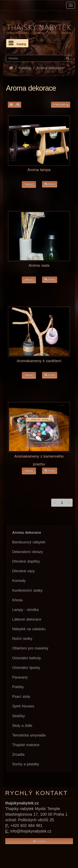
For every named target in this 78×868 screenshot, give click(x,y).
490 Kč (29, 280)
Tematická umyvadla (29, 735)
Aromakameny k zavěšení (39, 361)
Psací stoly (21, 696)
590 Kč (29, 184)
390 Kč (29, 375)
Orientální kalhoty (26, 658)
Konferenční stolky (27, 590)
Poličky (18, 687)
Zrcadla (18, 754)
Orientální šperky (26, 668)
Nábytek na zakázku (29, 629)
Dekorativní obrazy (28, 552)
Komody (19, 581)
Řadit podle (61, 105)
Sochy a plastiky (26, 764)
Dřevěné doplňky (26, 561)
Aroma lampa (39, 170)
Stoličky (18, 716)
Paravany (20, 677)
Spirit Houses (23, 706)
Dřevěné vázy (23, 571)
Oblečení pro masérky (30, 648)
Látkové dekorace (27, 619)
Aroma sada (39, 265)
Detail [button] (50, 184)
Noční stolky (22, 639)
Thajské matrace (26, 745)
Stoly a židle (22, 726)
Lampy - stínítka (25, 610)
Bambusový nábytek (29, 542)
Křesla (17, 600)
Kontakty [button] (39, 841)
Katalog (17, 43)
